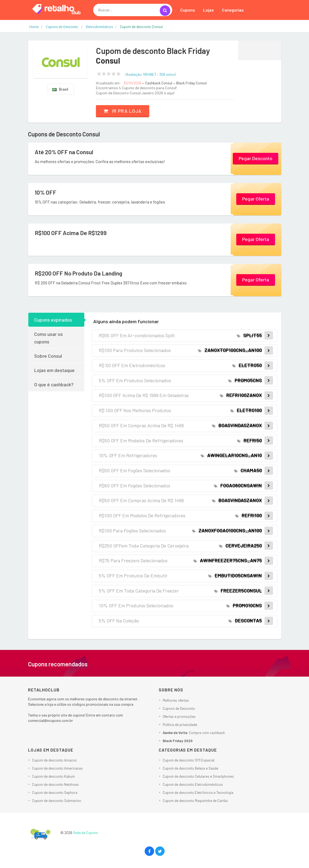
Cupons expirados (53, 319)
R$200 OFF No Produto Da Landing (79, 273)
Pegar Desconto (256, 158)
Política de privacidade (180, 724)
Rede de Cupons (86, 833)
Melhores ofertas (176, 700)
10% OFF (46, 192)
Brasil (60, 89)
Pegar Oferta (256, 199)
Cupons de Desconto (179, 708)
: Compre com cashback (194, 732)
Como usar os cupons (48, 337)
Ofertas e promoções (179, 716)
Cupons (188, 10)
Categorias (233, 10)
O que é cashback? (54, 384)
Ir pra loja (123, 111)
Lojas (209, 10)
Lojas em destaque (54, 370)
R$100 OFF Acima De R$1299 (71, 233)
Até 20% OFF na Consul (65, 152)
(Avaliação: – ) (151, 74)
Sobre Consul (48, 356)
